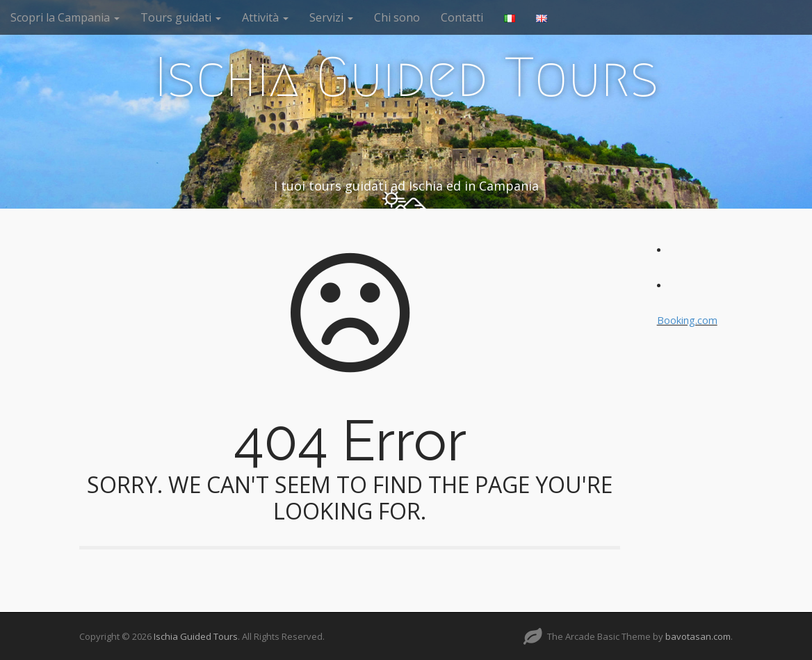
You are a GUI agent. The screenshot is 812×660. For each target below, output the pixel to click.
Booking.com (687, 320)
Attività (265, 17)
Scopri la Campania (65, 17)
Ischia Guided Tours (406, 77)
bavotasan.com (698, 636)
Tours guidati (181, 17)
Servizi (331, 17)
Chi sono (397, 17)
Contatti (462, 17)
